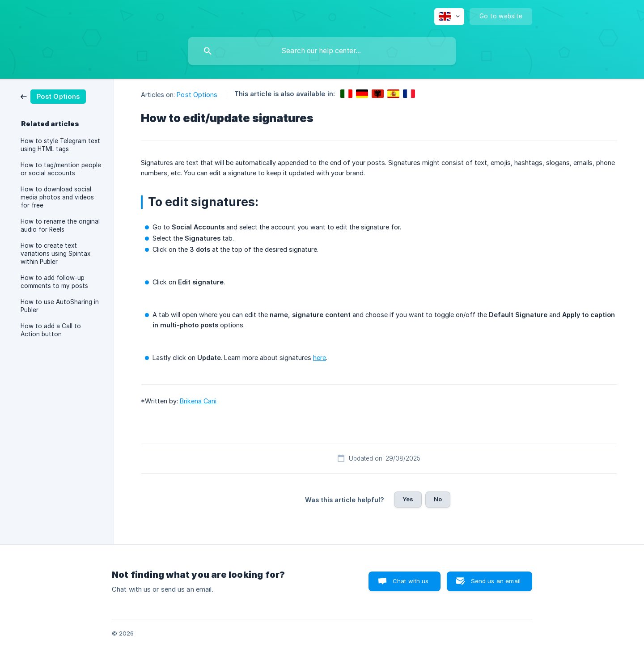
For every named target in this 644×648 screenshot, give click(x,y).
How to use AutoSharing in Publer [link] (60, 306)
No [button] (438, 499)
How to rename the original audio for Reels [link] (60, 225)
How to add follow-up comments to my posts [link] (54, 282)
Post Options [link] (197, 95)
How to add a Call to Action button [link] (51, 330)
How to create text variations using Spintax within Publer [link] (55, 254)
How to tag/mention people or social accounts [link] (61, 169)
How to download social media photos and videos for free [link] (57, 197)
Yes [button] (408, 499)
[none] (449, 17)
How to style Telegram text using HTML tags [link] (60, 145)
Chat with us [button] (411, 581)
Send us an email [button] (496, 581)
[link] (53, 96)
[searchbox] (322, 51)
